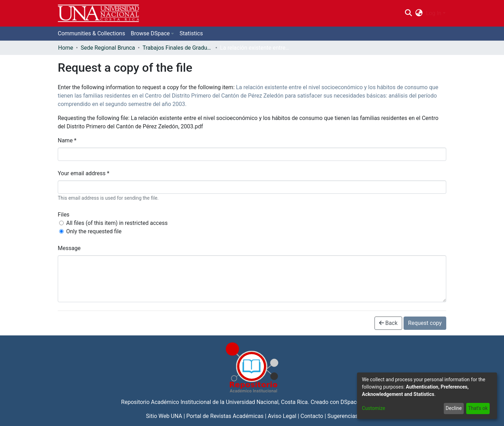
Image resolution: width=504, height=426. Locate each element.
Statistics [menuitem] (191, 33)
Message (69, 248)
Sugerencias (343, 416)
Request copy (425, 323)
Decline (454, 408)
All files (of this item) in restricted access (117, 223)
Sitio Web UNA (164, 416)
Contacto (312, 416)
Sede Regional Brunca (108, 48)
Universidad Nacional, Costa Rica (267, 402)
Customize (373, 408)
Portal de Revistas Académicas (225, 416)
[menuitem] (419, 13)
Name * (67, 140)
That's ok (478, 408)
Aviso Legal (282, 416)
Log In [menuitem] (434, 13)
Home (66, 48)
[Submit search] (408, 13)
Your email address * (83, 173)
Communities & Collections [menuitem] (91, 33)
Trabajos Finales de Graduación (177, 48)
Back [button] (388, 323)
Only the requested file (94, 231)
